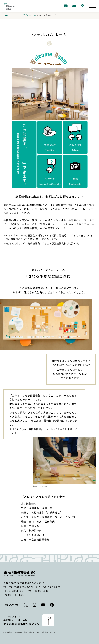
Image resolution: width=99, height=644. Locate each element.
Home (7, 15)
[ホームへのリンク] (9, 6)
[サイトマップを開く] (92, 6)
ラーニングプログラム (25, 15)
